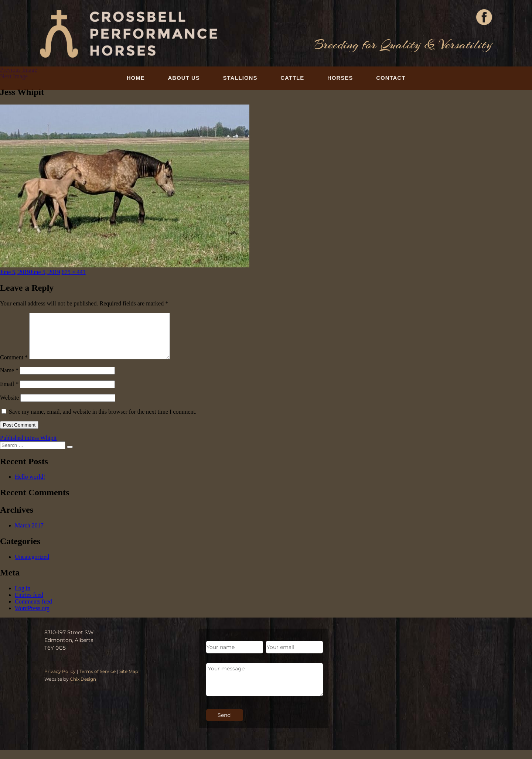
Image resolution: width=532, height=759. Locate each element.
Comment (14, 366)
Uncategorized (32, 566)
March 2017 (29, 534)
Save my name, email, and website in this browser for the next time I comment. (103, 420)
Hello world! (30, 486)
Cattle (292, 78)
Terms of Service (98, 680)
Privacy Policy (60, 680)
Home (136, 78)
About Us (184, 78)
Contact (391, 78)
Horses (340, 78)
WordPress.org (32, 617)
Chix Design (83, 688)
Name (9, 379)
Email (9, 393)
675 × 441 (74, 272)
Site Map (129, 680)
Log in (23, 597)
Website (9, 406)
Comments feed (33, 610)
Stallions (240, 78)
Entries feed (29, 604)
